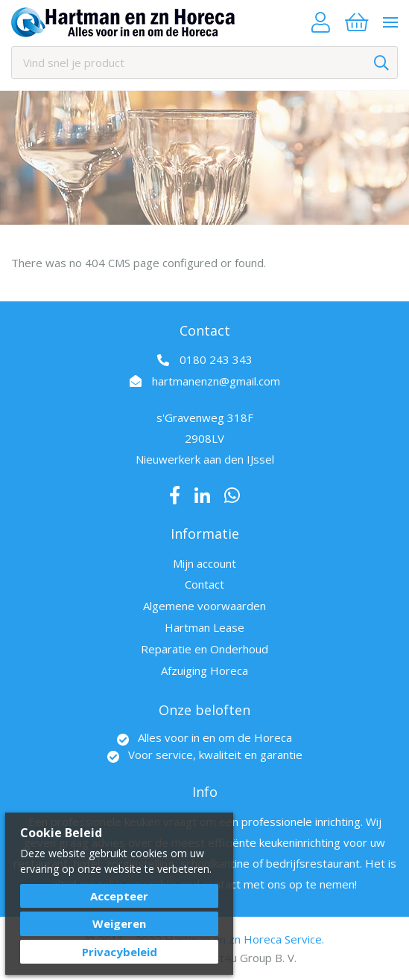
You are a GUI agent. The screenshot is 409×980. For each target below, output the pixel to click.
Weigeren (119, 923)
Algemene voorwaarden (204, 606)
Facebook (175, 496)
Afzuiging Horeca (204, 670)
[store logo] (123, 22)
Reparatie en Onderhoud (204, 649)
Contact (204, 584)
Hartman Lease (204, 627)
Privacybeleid (120, 952)
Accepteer (119, 896)
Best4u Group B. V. (248, 958)
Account (321, 22)
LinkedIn (202, 496)
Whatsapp (232, 496)
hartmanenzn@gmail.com (216, 381)
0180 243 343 (216, 359)
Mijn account (204, 563)
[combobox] (204, 63)
